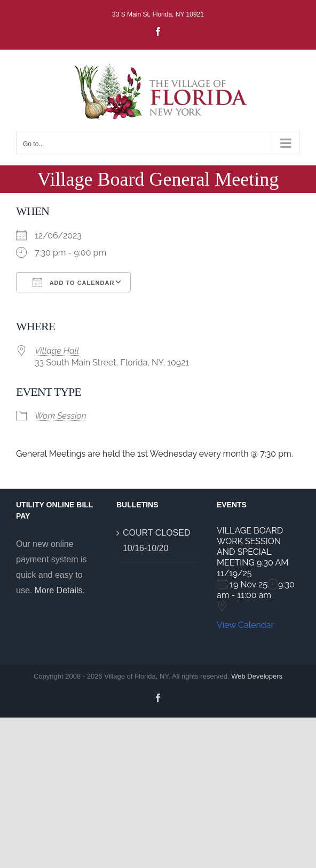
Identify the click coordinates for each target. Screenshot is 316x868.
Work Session (61, 416)
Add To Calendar (73, 282)
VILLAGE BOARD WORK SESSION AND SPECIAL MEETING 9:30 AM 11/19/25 (252, 552)
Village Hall (57, 351)
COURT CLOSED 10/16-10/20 (157, 540)
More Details (59, 590)
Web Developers (257, 676)
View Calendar (245, 625)
